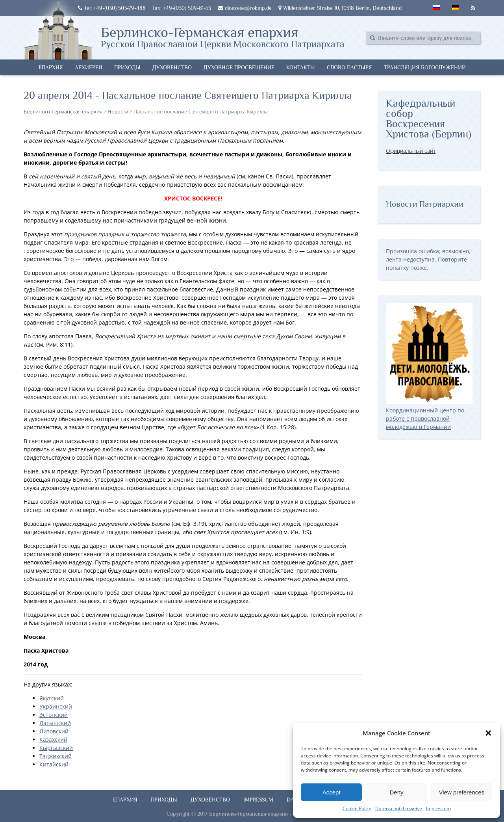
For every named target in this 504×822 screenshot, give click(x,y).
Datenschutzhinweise (399, 808)
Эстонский (54, 715)
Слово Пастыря (349, 67)
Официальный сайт (411, 151)
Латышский (55, 723)
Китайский (54, 764)
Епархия (51, 67)
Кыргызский (56, 748)
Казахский (53, 739)
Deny (396, 792)
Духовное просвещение (239, 67)
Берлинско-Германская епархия (223, 37)
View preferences (462, 792)
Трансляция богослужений (425, 67)
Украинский (56, 706)
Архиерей (89, 67)
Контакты (301, 67)
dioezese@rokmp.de (245, 8)
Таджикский (56, 756)
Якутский (52, 698)
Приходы (127, 67)
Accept (332, 792)
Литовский (54, 731)
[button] (488, 733)
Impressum (438, 808)
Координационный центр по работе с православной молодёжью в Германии (429, 414)
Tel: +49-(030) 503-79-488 (112, 8)
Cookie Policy (357, 808)
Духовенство (172, 67)
